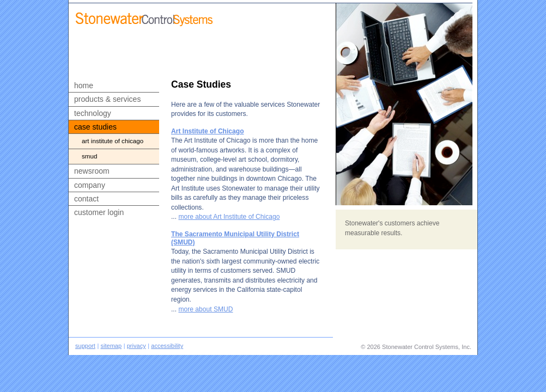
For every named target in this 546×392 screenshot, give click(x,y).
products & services (107, 99)
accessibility (167, 346)
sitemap (111, 346)
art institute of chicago (113, 141)
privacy (136, 346)
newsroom (92, 171)
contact (86, 199)
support (85, 346)
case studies (95, 127)
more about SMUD (205, 309)
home (84, 85)
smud (89, 156)
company (90, 185)
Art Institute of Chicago (208, 131)
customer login (99, 212)
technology (93, 113)
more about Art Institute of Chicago (229, 217)
